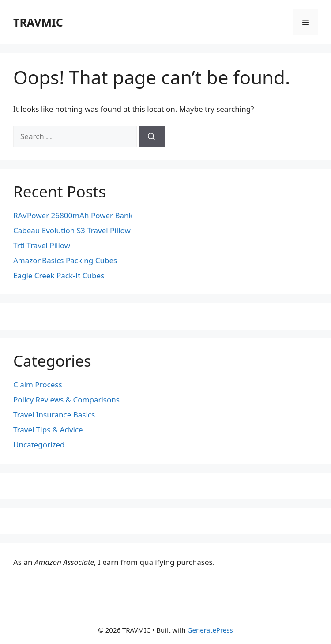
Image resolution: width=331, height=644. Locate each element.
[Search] (152, 136)
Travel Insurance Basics (54, 415)
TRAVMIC (38, 22)
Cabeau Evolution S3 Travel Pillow (72, 230)
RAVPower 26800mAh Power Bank (73, 215)
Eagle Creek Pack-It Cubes (59, 275)
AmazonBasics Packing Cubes (65, 260)
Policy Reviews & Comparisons (66, 400)
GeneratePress (210, 630)
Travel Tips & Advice (48, 430)
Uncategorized (39, 445)
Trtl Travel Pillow (42, 245)
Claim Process (38, 385)
